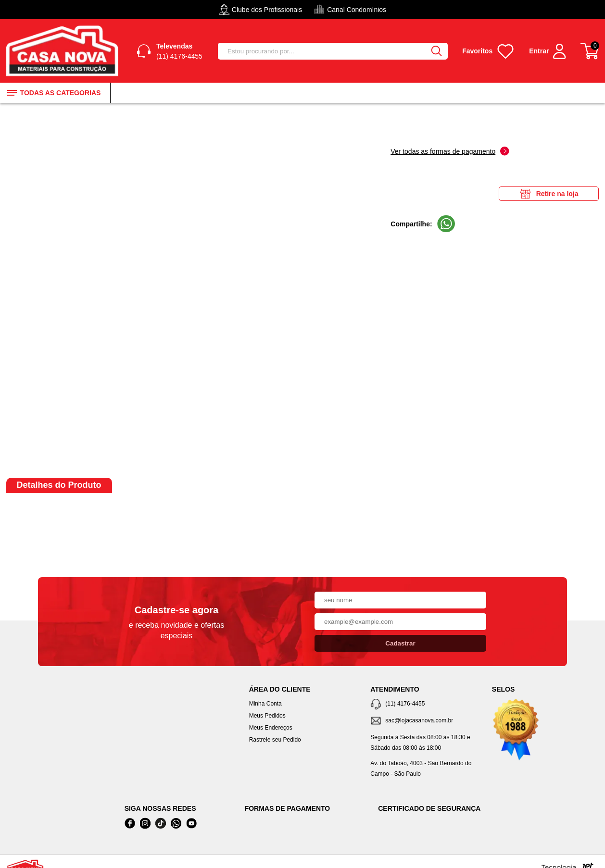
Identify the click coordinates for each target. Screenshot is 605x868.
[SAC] (424, 721)
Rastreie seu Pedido (275, 740)
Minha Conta (265, 704)
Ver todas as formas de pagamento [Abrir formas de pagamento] (450, 151)
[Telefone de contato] (424, 704)
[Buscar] (436, 51)
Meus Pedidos (267, 716)
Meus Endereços (271, 728)
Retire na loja (549, 194)
